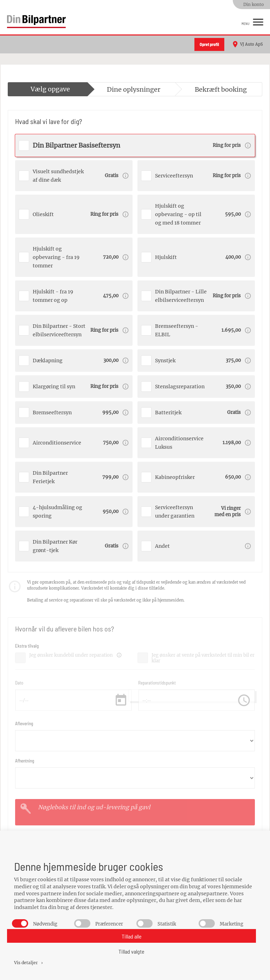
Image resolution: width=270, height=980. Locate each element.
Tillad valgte (131, 951)
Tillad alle (132, 936)
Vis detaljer (29, 963)
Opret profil (209, 44)
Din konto (253, 4)
